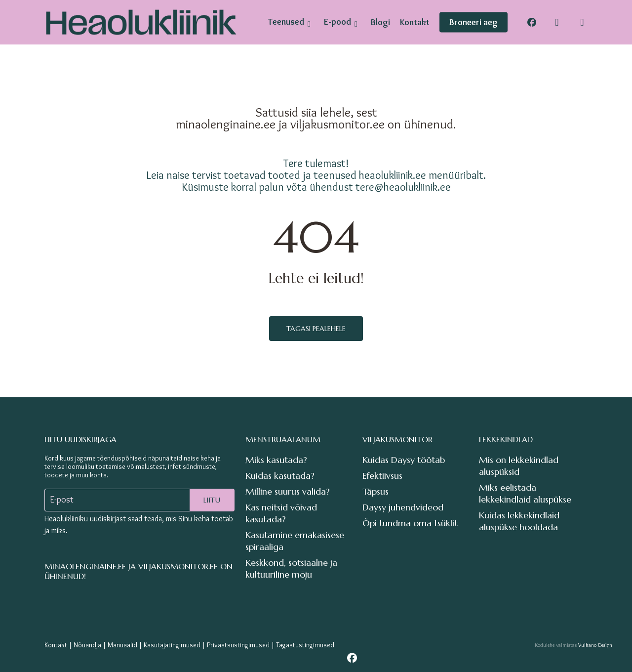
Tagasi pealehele (316, 329)
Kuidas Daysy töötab (404, 460)
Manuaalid (122, 645)
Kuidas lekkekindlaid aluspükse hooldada (519, 521)
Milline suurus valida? (288, 491)
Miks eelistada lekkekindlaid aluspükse (525, 493)
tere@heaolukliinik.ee (403, 187)
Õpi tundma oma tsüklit (410, 523)
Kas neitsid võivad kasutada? (281, 513)
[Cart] (582, 22)
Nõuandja (87, 645)
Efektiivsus (382, 476)
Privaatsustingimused (238, 645)
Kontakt (56, 645)
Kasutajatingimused (172, 645)
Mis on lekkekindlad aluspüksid (519, 466)
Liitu (212, 500)
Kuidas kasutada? (280, 476)
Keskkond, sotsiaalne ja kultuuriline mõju (291, 568)
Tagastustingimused (305, 645)
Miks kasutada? (276, 460)
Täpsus (375, 491)
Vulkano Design (595, 645)
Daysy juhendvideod (403, 507)
